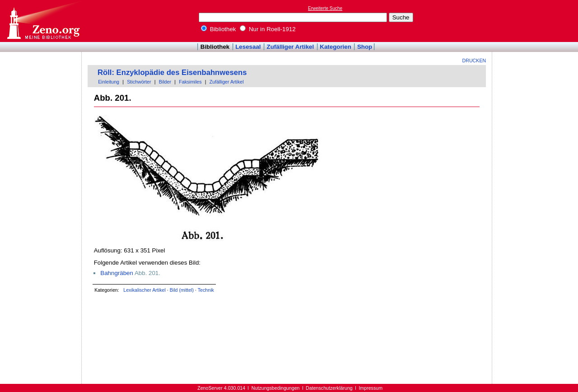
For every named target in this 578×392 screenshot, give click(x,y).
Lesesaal (248, 47)
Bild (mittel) (182, 290)
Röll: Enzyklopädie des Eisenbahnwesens (172, 72)
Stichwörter (139, 82)
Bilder (165, 82)
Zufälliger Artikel (291, 47)
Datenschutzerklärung (329, 388)
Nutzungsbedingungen (276, 388)
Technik (206, 290)
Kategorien (336, 47)
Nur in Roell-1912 (268, 29)
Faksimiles (190, 82)
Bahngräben (117, 273)
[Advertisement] (536, 21)
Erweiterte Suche (325, 8)
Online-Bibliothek (43, 21)
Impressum (371, 388)
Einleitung (109, 82)
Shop (365, 47)
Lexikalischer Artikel (144, 290)
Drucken (474, 61)
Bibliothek (219, 29)
